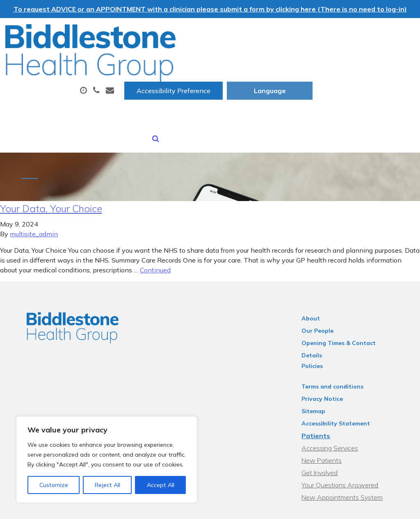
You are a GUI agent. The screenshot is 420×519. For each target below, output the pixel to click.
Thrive (396, 506)
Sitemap (319, 365)
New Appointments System (348, 451)
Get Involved (325, 426)
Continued (155, 234)
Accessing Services (336, 402)
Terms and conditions (338, 340)
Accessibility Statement (341, 377)
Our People (323, 295)
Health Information (291, 87)
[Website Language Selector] (372, 33)
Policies (318, 320)
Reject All (107, 485)
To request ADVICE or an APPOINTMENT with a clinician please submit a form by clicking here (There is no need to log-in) (210, 9)
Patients (322, 389)
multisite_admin (34, 198)
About (129, 59)
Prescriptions (271, 59)
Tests (325, 59)
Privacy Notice (328, 352)
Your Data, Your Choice (51, 173)
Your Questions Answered (346, 439)
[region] (107, 460)
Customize (54, 485)
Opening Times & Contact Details (355, 307)
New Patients (209, 87)
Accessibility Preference (276, 33)
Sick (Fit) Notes (139, 87)
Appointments (197, 59)
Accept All (161, 485)
